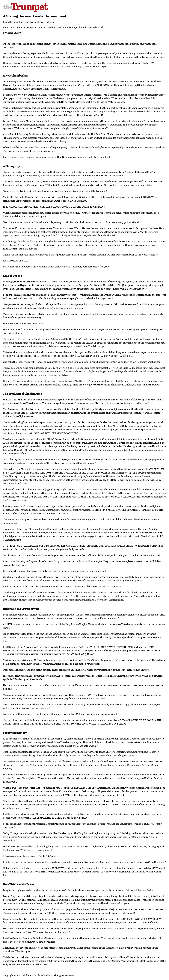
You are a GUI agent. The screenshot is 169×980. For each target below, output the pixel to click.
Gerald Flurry (13, 33)
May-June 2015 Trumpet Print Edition (34, 22)
